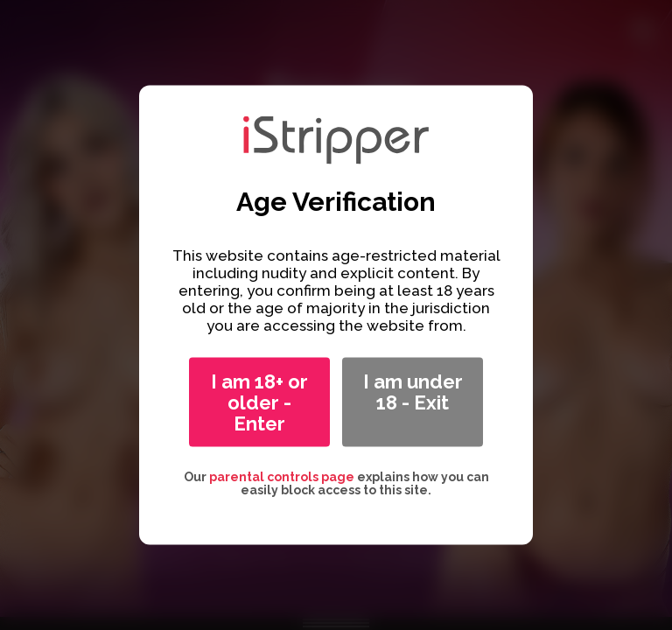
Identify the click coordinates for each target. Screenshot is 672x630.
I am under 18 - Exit (413, 392)
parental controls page (282, 477)
